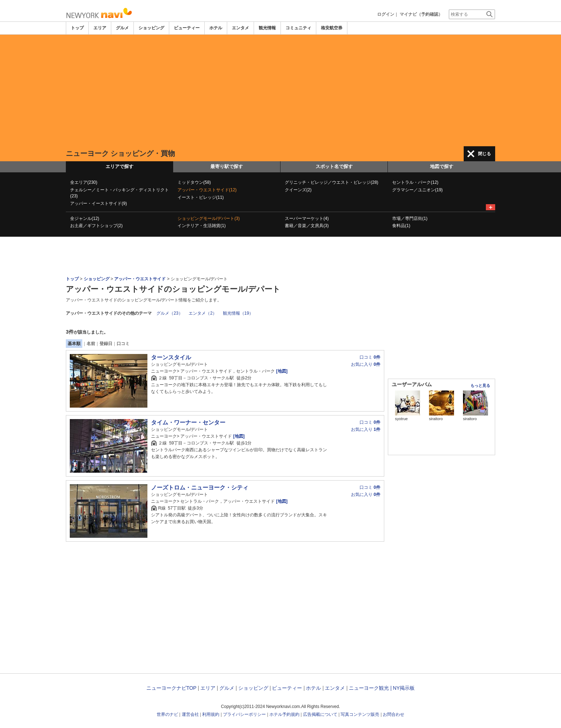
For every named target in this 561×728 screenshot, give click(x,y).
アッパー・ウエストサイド (140, 279)
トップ (77, 28)
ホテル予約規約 (284, 714)
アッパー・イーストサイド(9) (99, 203)
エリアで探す (119, 166)
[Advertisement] (280, 90)
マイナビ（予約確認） (421, 14)
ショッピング (151, 28)
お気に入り (366, 364)
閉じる (484, 154)
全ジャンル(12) (85, 218)
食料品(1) (401, 226)
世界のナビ (167, 714)
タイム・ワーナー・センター (188, 422)
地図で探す (442, 166)
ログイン (386, 14)
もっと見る (480, 385)
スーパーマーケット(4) (307, 218)
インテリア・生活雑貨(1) (202, 226)
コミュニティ (298, 28)
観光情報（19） (238, 313)
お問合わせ (394, 714)
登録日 (106, 344)
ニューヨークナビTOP (171, 688)
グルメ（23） (169, 313)
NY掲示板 (404, 688)
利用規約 (211, 714)
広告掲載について (320, 714)
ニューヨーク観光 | (370, 688)
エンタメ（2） (203, 313)
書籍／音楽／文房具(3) (307, 226)
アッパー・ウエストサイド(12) (207, 190)
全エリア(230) (84, 182)
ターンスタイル (171, 357)
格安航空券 (332, 28)
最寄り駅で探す (227, 166)
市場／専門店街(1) (410, 218)
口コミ (123, 344)
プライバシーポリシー (244, 714)
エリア (100, 28)
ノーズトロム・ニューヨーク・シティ (200, 488)
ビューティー (187, 28)
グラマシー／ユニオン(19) (417, 190)
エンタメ (240, 28)
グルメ (122, 28)
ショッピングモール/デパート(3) (209, 218)
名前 (91, 344)
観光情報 (267, 28)
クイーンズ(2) (298, 190)
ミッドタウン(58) (194, 182)
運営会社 (190, 714)
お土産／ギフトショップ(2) (96, 226)
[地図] (281, 371)
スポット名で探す (334, 166)
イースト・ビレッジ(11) (201, 197)
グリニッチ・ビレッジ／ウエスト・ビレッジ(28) (331, 182)
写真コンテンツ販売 (360, 714)
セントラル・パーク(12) (415, 182)
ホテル (216, 28)
